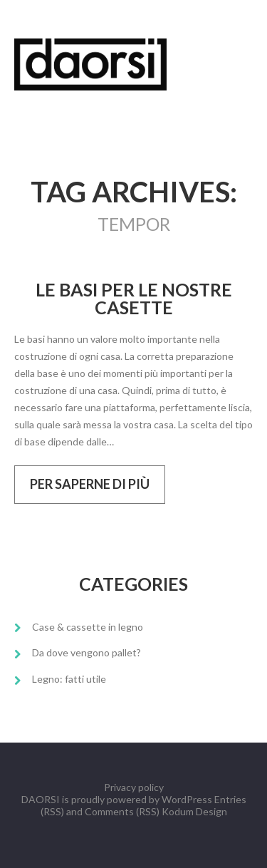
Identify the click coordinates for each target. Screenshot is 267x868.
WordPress (187, 799)
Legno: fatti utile (69, 679)
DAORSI (41, 799)
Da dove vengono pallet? (87, 652)
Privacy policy (134, 787)
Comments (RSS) (122, 811)
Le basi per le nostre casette (134, 299)
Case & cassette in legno (88, 627)
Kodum (178, 811)
